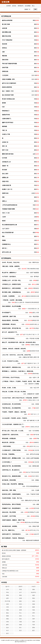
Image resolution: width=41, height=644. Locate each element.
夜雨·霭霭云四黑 (7, 32)
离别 (34, 598)
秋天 (20, 630)
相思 (34, 595)
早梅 (38, 439)
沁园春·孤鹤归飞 (7, 119)
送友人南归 (5, 174)
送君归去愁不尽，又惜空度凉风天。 (12, 534)
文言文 (14, 6)
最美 (34, 607)
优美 (34, 622)
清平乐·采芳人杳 (7, 252)
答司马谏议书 (6, 559)
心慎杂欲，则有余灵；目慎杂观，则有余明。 (14, 349)
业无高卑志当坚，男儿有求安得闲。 (12, 404)
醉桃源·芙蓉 (36, 320)
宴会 (7, 613)
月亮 (7, 607)
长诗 (7, 589)
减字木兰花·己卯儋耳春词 (9, 83)
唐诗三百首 (33, 640)
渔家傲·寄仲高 (6, 115)
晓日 (38, 280)
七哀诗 (4, 217)
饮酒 (20, 598)
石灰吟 (37, 408)
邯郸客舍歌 (5, 71)
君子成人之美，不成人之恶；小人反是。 (13, 431)
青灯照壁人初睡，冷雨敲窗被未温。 (12, 292)
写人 (20, 613)
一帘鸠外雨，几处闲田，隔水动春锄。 (13, 300)
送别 (34, 601)
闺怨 (7, 619)
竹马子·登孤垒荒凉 (7, 40)
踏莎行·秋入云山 (34, 446)
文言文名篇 (27, 640)
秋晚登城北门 (6, 111)
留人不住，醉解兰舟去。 (9, 530)
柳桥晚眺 (4, 126)
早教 (7, 610)
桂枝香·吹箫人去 (34, 324)
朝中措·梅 (36, 435)
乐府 (20, 607)
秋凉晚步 (37, 328)
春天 (7, 633)
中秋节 (34, 587)
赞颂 (7, 595)
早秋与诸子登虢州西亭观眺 (9, 64)
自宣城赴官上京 (6, 162)
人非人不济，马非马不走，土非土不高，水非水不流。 (17, 355)
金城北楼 (4, 28)
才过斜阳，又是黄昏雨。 (9, 296)
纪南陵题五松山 (6, 244)
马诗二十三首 (6, 213)
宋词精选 (38, 640)
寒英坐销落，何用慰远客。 (9, 439)
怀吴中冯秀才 (35, 476)
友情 (7, 604)
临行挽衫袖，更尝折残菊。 (9, 480)
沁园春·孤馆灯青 (7, 185)
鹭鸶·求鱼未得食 (7, 36)
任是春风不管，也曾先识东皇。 (11, 435)
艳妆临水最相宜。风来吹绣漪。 (11, 320)
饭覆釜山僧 (5, 178)
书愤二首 (4, 130)
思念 (20, 619)
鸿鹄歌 (4, 240)
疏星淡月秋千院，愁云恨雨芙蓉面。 (12, 466)
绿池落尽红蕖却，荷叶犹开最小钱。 (12, 328)
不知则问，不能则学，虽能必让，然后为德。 (14, 412)
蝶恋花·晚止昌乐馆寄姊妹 (32, 522)
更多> (38, 582)
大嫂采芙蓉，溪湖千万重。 (9, 316)
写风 (34, 610)
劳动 (7, 592)
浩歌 (3, 197)
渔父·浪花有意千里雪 (8, 95)
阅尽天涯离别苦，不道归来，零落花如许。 (14, 538)
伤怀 (34, 619)
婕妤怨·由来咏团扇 (7, 20)
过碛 (3, 52)
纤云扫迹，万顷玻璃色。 (9, 454)
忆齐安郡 (4, 158)
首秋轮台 (4, 48)
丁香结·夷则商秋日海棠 (33, 269)
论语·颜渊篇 (36, 431)
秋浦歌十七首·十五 (7, 189)
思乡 (7, 628)
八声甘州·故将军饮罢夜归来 (10, 205)
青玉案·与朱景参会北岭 (8, 99)
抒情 (7, 622)
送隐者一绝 (5, 166)
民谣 (20, 589)
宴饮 (20, 601)
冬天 (7, 630)
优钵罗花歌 (5, 68)
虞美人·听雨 (36, 313)
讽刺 (34, 589)
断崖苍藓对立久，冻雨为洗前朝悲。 (12, 288)
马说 (3, 574)
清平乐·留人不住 (34, 530)
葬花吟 (37, 292)
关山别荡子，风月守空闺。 (9, 516)
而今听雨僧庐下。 (7, 313)
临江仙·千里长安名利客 (33, 472)
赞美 (20, 595)
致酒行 (4, 221)
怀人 (34, 616)
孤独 (7, 616)
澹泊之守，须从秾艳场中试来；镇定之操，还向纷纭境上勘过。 (19, 342)
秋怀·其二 (5, 248)
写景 (34, 625)
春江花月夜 (36, 450)
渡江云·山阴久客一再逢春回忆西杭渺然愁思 (27, 302)
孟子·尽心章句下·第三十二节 (31, 335)
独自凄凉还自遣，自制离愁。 (10, 526)
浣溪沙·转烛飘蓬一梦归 (8, 79)
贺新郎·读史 (5, 193)
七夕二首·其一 (6, 229)
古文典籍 (28, 6)
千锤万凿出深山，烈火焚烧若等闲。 (12, 408)
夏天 (34, 630)
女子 (20, 592)
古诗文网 (7, 640)
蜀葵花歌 (4, 56)
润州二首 (4, 146)
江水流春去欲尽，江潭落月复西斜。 (12, 450)
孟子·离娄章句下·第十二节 (32, 363)
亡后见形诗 (5, 75)
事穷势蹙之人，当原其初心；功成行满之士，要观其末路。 (18, 371)
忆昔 (3, 107)
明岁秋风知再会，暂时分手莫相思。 (12, 504)
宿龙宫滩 (4, 44)
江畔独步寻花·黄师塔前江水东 (10, 571)
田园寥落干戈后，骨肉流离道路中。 (12, 508)
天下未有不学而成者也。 (9, 338)
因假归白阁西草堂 (7, 87)
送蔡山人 (4, 201)
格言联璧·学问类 (34, 351)
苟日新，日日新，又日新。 (9, 388)
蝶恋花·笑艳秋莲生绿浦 (33, 296)
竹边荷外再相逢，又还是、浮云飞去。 (13, 498)
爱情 (34, 628)
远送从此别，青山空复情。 (9, 512)
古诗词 (8, 6)
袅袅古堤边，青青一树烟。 (9, 490)
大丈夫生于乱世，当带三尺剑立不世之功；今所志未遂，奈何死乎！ (21, 398)
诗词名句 (21, 6)
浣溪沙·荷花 (5, 181)
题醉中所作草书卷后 (8, 123)
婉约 (7, 625)
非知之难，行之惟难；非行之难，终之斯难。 (14, 392)
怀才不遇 (7, 601)
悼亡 (20, 628)
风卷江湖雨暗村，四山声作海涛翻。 (12, 306)
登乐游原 (4, 170)
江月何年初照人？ (7, 462)
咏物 (20, 625)
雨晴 (38, 284)
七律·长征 (4, 565)
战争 (7, 598)
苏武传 (4, 553)
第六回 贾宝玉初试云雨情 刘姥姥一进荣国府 (14, 550)
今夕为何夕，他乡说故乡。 (9, 277)
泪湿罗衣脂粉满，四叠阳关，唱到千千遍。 (14, 520)
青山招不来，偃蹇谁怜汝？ (9, 273)
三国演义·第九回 (34, 427)
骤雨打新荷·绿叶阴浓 (8, 154)
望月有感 (37, 508)
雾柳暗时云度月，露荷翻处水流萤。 (12, 458)
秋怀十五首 (5, 150)
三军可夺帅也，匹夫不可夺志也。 (11, 378)
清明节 (20, 587)
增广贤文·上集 (35, 367)
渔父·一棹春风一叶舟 (8, 91)
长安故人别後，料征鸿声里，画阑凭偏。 (13, 484)
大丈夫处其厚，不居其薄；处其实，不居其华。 (15, 418)
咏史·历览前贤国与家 (8, 233)
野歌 (3, 236)
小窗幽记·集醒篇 (34, 345)
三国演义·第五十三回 (33, 400)
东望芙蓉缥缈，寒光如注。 (9, 324)
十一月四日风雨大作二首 (32, 309)
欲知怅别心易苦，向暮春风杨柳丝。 (12, 494)
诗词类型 (4, 582)
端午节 (7, 587)
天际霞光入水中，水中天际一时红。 (12, 280)
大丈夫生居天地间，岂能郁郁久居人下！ (13, 424)
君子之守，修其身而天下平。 (10, 332)
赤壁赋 (4, 562)
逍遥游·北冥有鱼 (6, 556)
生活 (20, 604)
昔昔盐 (37, 516)
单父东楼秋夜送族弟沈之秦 (9, 225)
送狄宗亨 (37, 534)
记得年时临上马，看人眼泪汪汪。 (11, 470)
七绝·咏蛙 (4, 577)
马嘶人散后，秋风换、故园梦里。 (11, 266)
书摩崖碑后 (36, 288)
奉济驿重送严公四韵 (33, 512)
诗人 (33, 6)
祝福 (34, 604)
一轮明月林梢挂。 (7, 446)
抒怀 (34, 613)
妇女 (20, 616)
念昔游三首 (5, 142)
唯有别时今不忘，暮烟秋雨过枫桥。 (12, 476)
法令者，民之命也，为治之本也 (11, 262)
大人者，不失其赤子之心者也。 (11, 361)
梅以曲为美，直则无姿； (9, 442)
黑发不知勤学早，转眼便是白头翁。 (12, 367)
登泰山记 (4, 568)
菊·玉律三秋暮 (6, 24)
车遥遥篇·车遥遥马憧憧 (8, 209)
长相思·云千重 (6, 134)
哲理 (20, 610)
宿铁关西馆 (5, 60)
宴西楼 (4, 103)
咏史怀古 (34, 592)
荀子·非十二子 (35, 414)
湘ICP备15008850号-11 (21, 642)
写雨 (20, 622)
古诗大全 (12, 640)
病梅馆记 (37, 442)
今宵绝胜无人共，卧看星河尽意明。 (12, 284)
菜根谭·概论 (36, 374)
